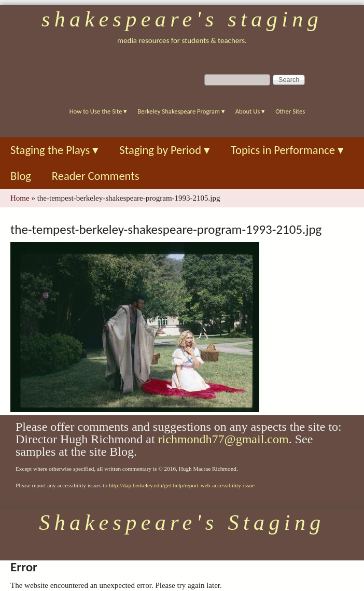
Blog (21, 176)
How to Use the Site (99, 111)
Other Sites (290, 111)
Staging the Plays (54, 150)
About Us (250, 111)
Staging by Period (165, 150)
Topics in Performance (287, 150)
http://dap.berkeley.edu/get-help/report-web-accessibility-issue (182, 485)
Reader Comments (96, 176)
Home (20, 198)
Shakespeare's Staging (182, 19)
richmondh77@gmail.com (223, 439)
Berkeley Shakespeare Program (181, 111)
